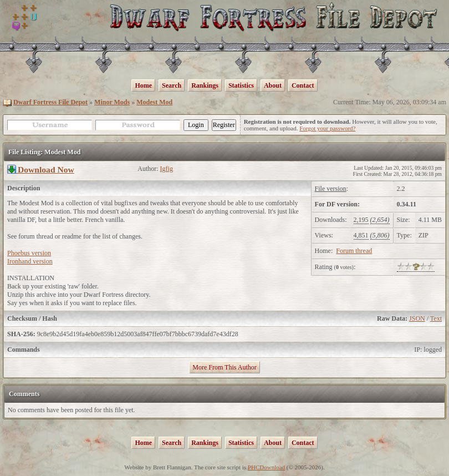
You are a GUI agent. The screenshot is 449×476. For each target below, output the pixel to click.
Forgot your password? (327, 128)
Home (143, 85)
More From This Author (224, 367)
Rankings (205, 85)
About (273, 85)
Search (172, 85)
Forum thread (354, 251)
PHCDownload (266, 467)
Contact (303, 85)
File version (331, 189)
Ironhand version (30, 261)
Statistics (241, 85)
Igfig (167, 169)
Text (436, 318)
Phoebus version (29, 253)
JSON (417, 318)
